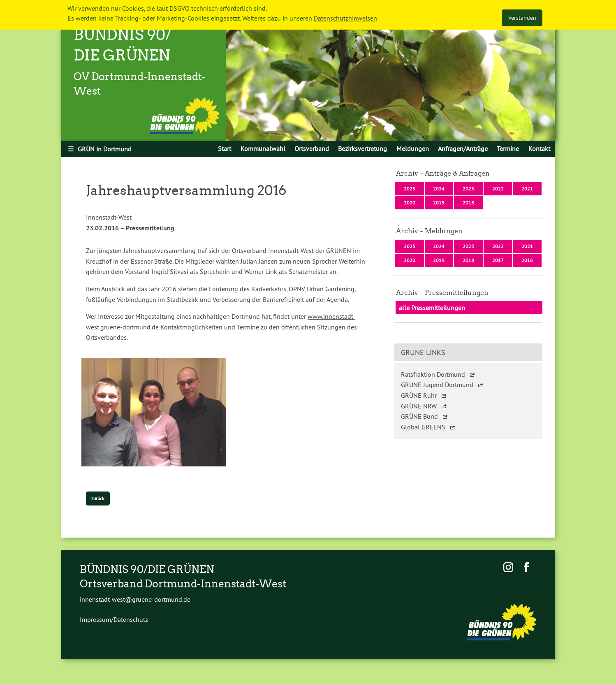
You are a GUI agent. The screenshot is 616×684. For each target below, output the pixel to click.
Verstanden (522, 18)
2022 (498, 189)
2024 (439, 189)
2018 (468, 203)
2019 (439, 203)
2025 (410, 189)
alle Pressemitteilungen (432, 308)
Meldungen (413, 148)
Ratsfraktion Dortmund (433, 374)
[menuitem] (225, 148)
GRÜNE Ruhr (419, 395)
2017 (498, 260)
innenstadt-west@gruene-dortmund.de (135, 599)
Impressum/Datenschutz (114, 619)
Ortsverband (312, 148)
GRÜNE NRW (419, 406)
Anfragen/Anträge (463, 148)
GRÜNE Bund (419, 416)
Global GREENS (423, 427)
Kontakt (539, 148)
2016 (527, 260)
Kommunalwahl (263, 148)
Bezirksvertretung (362, 148)
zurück (98, 498)
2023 (468, 189)
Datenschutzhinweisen (345, 18)
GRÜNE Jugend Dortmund (437, 385)
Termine (508, 148)
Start (225, 148)
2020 (410, 203)
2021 (527, 189)
